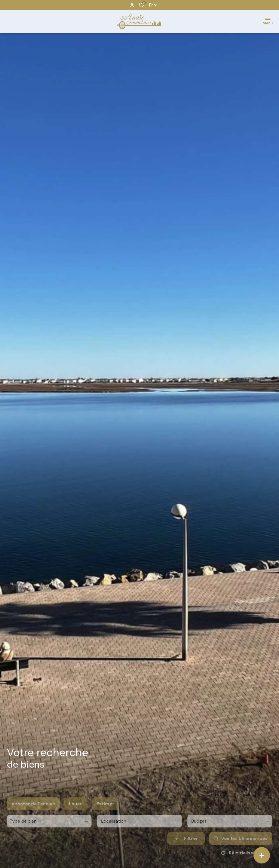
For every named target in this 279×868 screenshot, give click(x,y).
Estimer (105, 813)
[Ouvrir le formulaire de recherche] (186, 847)
